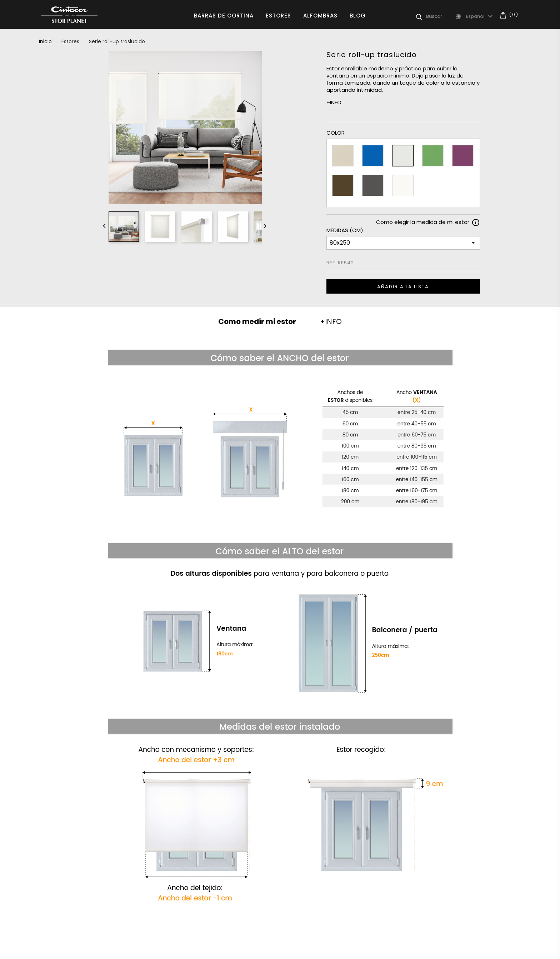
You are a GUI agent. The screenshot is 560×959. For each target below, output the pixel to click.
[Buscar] (440, 16)
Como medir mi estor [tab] (257, 321)
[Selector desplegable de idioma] (480, 16)
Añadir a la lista (403, 287)
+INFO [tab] (331, 321)
